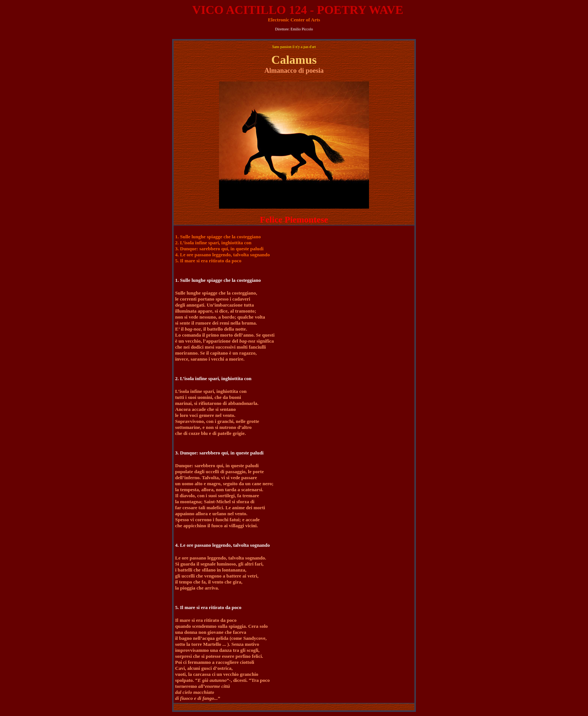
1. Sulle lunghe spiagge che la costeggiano (218, 237)
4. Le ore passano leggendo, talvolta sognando (223, 255)
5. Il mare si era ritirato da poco (208, 261)
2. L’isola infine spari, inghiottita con (213, 243)
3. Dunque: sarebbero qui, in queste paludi (219, 249)
